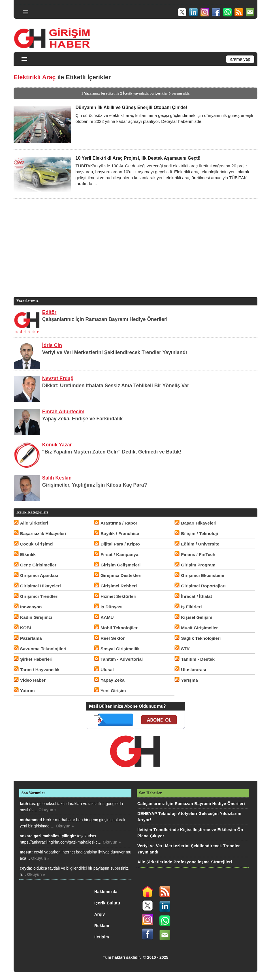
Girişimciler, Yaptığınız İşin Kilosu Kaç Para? (95, 485)
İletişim (102, 937)
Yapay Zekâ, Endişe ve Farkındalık (82, 419)
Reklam (102, 926)
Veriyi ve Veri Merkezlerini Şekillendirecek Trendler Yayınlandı (115, 352)
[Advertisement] (134, 256)
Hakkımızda (106, 892)
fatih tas (27, 804)
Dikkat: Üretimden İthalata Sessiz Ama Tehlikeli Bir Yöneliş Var (116, 386)
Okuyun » (48, 810)
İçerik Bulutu (107, 903)
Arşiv (100, 914)
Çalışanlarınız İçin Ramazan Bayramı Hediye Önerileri (105, 319)
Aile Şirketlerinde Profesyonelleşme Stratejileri (185, 862)
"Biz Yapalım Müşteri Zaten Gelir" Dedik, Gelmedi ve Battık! (112, 452)
